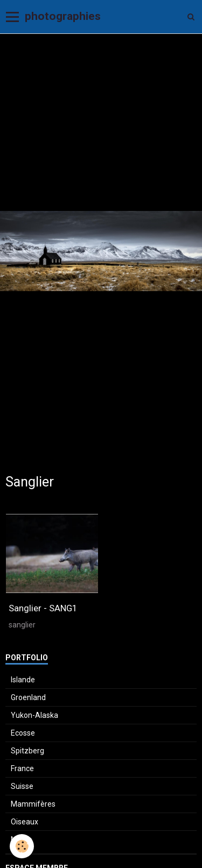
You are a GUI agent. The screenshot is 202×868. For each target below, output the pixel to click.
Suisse (22, 786)
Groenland (28, 697)
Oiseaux (25, 822)
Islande (23, 680)
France (22, 768)
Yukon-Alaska (34, 715)
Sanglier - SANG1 (43, 608)
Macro (22, 839)
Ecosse (23, 733)
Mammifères (33, 804)
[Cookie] (22, 846)
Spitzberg (27, 751)
